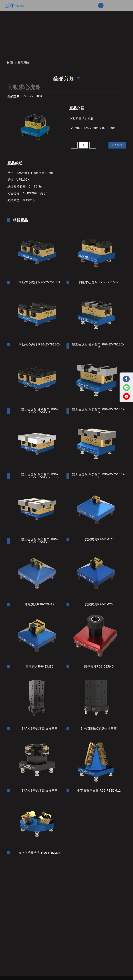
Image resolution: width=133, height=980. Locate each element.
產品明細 (24, 63)
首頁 (10, 63)
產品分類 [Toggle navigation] (66, 78)
